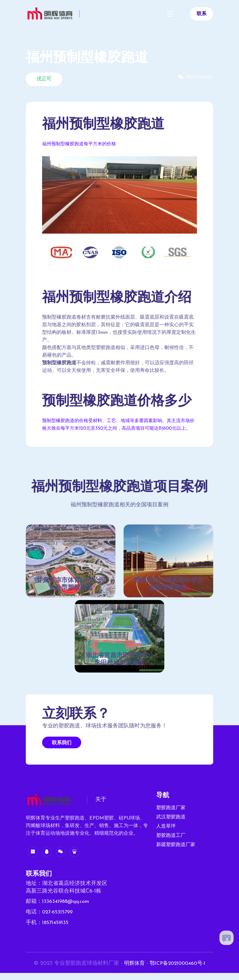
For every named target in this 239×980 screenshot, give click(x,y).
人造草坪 (166, 835)
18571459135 (56, 930)
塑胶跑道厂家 (171, 816)
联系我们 (62, 751)
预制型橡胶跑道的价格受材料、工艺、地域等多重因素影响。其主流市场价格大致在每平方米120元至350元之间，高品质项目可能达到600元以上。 (118, 428)
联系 (202, 14)
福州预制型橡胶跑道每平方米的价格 (81, 144)
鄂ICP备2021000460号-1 (178, 971)
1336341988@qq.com (67, 910)
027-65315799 (58, 920)
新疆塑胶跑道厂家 (176, 853)
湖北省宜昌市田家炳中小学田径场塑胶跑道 (119, 668)
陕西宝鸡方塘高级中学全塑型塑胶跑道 (168, 592)
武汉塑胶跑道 (171, 825)
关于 (101, 808)
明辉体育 (133, 971)
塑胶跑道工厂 (171, 844)
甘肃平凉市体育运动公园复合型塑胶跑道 (71, 592)
